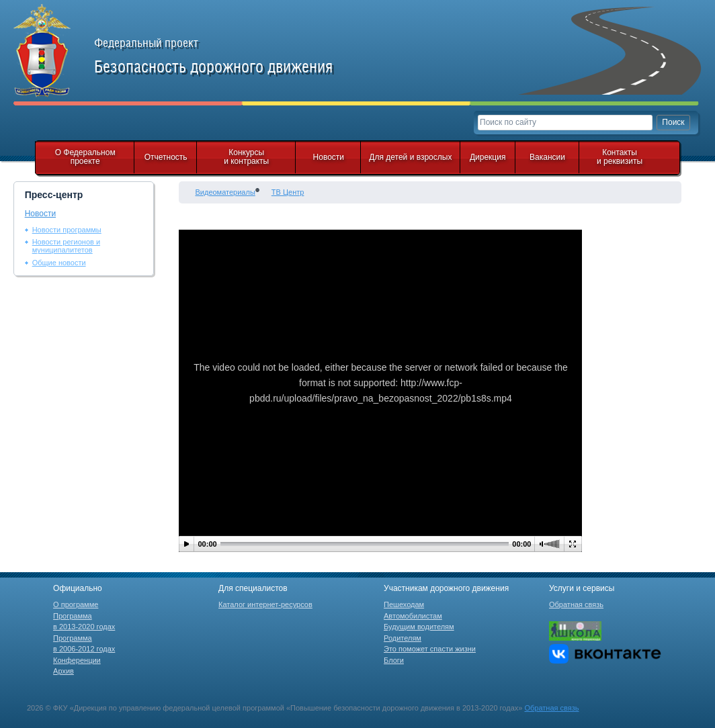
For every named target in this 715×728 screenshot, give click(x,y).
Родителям (403, 638)
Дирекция (488, 157)
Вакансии (547, 157)
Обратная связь (576, 604)
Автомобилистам (413, 616)
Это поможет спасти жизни (430, 649)
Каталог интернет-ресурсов (265, 604)
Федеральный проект (228, 56)
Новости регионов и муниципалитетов (66, 246)
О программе (76, 604)
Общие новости (59, 263)
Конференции (77, 660)
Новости (329, 157)
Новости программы (67, 230)
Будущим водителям (419, 627)
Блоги (394, 660)
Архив (64, 671)
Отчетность (166, 157)
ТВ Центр (288, 192)
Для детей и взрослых (410, 157)
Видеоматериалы (225, 192)
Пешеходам (404, 604)
